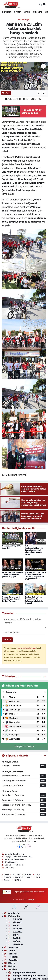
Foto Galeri (12, 947)
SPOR (27, 12)
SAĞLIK (6, 880)
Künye (9, 963)
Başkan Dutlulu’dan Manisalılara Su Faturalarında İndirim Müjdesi (34, 600)
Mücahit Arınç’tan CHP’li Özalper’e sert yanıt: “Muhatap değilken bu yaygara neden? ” (35, 575)
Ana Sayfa (12, 913)
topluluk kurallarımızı (27, 648)
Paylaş (6, 93)
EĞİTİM (38, 877)
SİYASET (18, 12)
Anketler (11, 960)
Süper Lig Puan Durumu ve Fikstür (28, 979)
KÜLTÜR (16, 880)
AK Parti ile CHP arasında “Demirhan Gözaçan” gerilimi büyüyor (12, 575)
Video (9, 951)
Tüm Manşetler (10, 862)
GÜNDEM (6, 12)
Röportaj (11, 957)
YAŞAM (14, 941)
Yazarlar (11, 954)
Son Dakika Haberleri (12, 865)
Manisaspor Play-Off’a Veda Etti (11, 547)
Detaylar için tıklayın (24, 746)
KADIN (28, 877)
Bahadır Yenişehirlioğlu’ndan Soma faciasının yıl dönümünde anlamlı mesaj (34, 550)
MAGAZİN (15, 944)
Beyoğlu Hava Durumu (13, 854)
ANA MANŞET (24, 20)
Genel (5, 875)
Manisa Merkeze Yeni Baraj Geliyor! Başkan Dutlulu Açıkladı (11, 599)
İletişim (10, 966)
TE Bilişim (31, 899)
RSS (7, 892)
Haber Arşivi (9, 868)
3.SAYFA (6, 877)
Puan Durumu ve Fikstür (14, 859)
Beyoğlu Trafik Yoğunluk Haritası (17, 857)
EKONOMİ (37, 12)
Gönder (7, 640)
